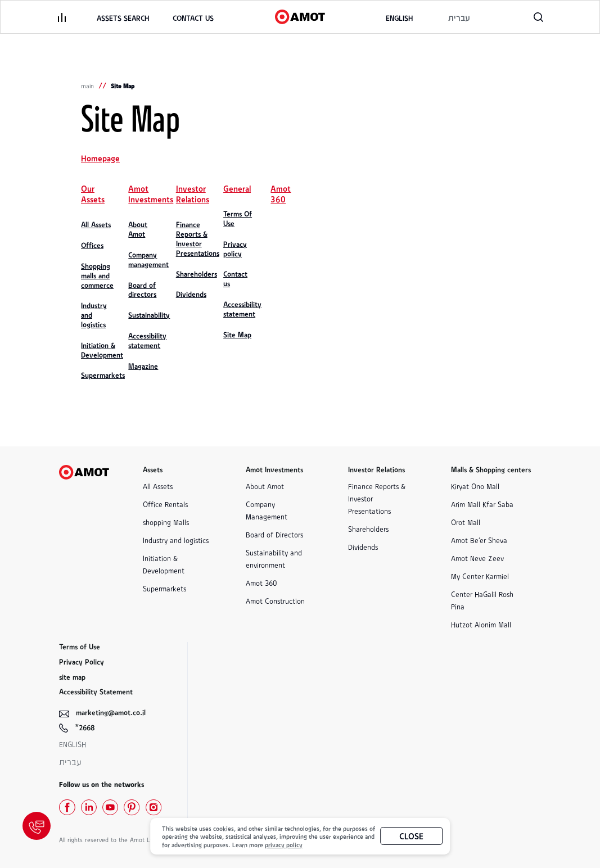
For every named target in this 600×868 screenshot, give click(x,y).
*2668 (85, 727)
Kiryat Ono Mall (475, 486)
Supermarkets (164, 588)
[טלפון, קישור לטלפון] (505, 17)
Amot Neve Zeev (477, 558)
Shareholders (368, 529)
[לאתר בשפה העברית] (459, 18)
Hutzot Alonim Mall (481, 624)
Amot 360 (261, 583)
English (73, 744)
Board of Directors (274, 534)
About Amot (265, 486)
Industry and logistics (176, 540)
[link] (193, 18)
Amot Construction (275, 601)
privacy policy (284, 844)
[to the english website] (399, 18)
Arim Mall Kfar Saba (482, 504)
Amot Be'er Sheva (479, 540)
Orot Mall (466, 522)
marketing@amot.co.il (111, 712)
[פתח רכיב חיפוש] (538, 17)
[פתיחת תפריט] (62, 17)
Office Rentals (165, 504)
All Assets (158, 486)
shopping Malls (166, 522)
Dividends (363, 547)
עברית (70, 762)
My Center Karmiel (480, 576)
